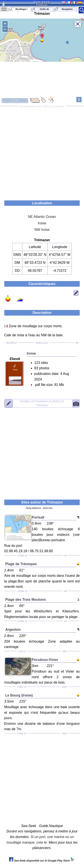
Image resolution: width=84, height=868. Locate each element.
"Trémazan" (42, 403)
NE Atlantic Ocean (42, 217)
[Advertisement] (42, 152)
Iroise (42, 223)
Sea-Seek (42, 2)
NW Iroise (42, 230)
